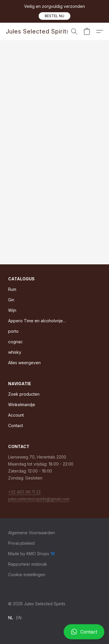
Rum (12, 289)
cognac (15, 342)
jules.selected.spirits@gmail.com (39, 499)
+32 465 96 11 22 (24, 492)
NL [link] (11, 618)
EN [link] (19, 618)
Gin (11, 300)
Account (16, 415)
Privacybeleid (21, 543)
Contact (16, 425)
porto (13, 331)
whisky (15, 352)
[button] (54, 16)
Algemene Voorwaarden (32, 533)
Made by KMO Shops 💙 (32, 554)
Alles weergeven (24, 363)
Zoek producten (24, 394)
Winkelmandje (22, 405)
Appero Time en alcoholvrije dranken (37, 321)
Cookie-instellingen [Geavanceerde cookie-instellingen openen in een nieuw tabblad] (27, 575)
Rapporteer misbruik (28, 564)
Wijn (12, 310)
